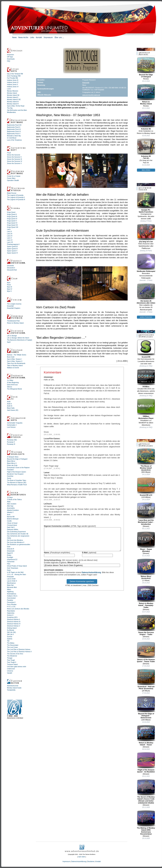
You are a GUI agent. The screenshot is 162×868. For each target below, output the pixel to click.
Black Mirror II (12, 463)
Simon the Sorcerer (14, 155)
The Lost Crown (12, 647)
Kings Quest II (12, 214)
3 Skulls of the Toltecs (14, 500)
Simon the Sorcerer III (14, 159)
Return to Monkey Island (15, 323)
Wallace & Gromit (13, 368)
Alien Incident (12, 504)
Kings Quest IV (12, 219)
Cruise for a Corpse (14, 176)
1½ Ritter (10, 380)
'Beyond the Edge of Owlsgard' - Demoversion (146, 707)
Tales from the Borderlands (16, 363)
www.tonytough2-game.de (91, 95)
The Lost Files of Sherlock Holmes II (19, 652)
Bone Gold (11, 357)
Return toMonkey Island (146, 94)
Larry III (10, 234)
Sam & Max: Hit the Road (16, 106)
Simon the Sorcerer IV (15, 161)
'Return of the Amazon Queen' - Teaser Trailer (146, 652)
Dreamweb (11, 551)
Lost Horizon (11, 427)
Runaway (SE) (12, 440)
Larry (9, 229)
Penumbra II (11, 602)
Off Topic (10, 57)
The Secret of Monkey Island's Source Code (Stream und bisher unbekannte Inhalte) (146, 791)
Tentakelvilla (11, 690)
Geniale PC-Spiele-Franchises (146, 202)
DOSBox (146, 378)
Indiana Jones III (13, 80)
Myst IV (10, 289)
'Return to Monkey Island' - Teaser (146, 735)
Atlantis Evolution (13, 510)
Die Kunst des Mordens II (16, 542)
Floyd (9, 153)
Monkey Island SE (13, 95)
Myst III (9, 287)
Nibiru (9, 590)
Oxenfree (10, 476)
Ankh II (9, 404)
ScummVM (146, 348)
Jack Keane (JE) (13, 410)
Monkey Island (12, 93)
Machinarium (11, 583)
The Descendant (13, 645)
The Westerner (12, 656)
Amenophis (11, 508)
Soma (9, 478)
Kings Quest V (12, 221)
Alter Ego (10, 506)
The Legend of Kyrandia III (16, 200)
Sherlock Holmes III (14, 622)
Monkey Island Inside (14, 688)
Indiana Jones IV (13, 82)
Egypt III (10, 553)
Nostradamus (12, 594)
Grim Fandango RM (14, 76)
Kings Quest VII (12, 225)
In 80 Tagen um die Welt (15, 572)
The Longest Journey (14, 304)
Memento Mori (12, 587)
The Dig (10, 108)
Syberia (10, 639)
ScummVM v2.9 (146, 487)
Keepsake (10, 577)
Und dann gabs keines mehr (17, 667)
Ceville (9, 521)
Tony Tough (11, 660)
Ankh (9, 402)
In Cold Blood (12, 138)
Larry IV (10, 236)
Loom (9, 89)
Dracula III (11, 549)
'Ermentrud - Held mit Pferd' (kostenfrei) (146, 679)
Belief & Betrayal (13, 519)
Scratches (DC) (12, 617)
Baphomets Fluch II (14, 127)
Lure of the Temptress (14, 140)
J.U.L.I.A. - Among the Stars (17, 575)
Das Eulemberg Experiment (16, 532)
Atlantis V (10, 512)
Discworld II (11, 268)
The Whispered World (14, 389)
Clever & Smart (12, 523)
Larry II (9, 232)
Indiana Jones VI (13, 87)
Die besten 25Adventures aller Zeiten (146, 293)
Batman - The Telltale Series (17, 355)
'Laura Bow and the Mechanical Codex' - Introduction (146, 514)
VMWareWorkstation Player (146, 409)
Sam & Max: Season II (15, 361)
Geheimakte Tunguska (15, 423)
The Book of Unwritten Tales (17, 480)
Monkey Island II (13, 97)
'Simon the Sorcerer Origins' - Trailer (146, 625)
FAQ (9, 61)
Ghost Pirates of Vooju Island (17, 566)
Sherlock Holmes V (14, 626)
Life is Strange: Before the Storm (18, 338)
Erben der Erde (12, 465)
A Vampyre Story (13, 457)
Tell (8, 641)
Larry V (9, 238)
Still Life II (10, 634)
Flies (9, 564)
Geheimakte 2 (12, 425)
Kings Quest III (12, 217)
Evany (9, 555)
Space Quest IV (12, 249)
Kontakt (98, 861)
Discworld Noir (12, 270)
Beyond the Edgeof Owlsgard (146, 67)
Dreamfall (10, 306)
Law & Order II (12, 581)
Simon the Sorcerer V (14, 163)
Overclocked (11, 598)
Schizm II (10, 615)
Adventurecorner (13, 686)
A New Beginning (13, 383)
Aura (9, 515)
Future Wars (11, 178)
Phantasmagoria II (13, 244)
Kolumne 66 (146, 120)
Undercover (11, 669)
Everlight (10, 557)
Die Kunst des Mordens (15, 540)
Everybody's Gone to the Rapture (18, 468)
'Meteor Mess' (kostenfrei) (146, 569)
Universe (10, 671)
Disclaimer (91, 861)
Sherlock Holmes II (13, 619)
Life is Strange (12, 336)
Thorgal (10, 658)
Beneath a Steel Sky (14, 136)
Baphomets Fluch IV (14, 131)
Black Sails (11, 408)
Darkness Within (13, 530)
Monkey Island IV (13, 104)
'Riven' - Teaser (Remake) (146, 542)
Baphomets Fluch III (14, 129)
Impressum (66, 861)
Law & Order (11, 579)
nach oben (82, 857)
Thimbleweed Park (13, 321)
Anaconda (86, 83)
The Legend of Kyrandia (15, 195)
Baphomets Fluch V (14, 134)
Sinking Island (12, 628)
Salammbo (11, 613)
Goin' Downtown (13, 568)
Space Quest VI (12, 253)
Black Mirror (11, 461)
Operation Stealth (13, 180)
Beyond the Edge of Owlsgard (17, 459)
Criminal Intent (12, 525)
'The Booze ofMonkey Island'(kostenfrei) (146, 460)
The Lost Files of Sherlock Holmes (19, 649)
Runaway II (11, 442)
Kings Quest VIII (13, 227)
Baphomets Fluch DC (14, 125)
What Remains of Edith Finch (17, 485)
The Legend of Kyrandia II (16, 197)
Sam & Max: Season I (14, 359)
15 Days (10, 497)
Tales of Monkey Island (15, 366)
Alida (9, 502)
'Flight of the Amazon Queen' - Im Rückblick (146, 762)
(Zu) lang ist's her (146, 233)
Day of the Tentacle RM (15, 74)
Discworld (10, 266)
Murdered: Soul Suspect (15, 474)
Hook (9, 570)
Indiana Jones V (13, 85)
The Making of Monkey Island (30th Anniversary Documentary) (146, 822)
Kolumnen (10, 55)
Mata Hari (10, 585)
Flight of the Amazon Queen (17, 472)
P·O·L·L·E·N (11, 607)
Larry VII (10, 242)
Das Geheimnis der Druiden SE (18, 534)
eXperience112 (12, 560)
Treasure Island (12, 664)
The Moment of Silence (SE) (17, 483)
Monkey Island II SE (14, 100)
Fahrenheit (11, 562)
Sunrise (10, 637)
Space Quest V (12, 251)
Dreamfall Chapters (14, 308)
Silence (10, 387)
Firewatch (10, 470)
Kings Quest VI (12, 223)
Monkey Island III (13, 102)
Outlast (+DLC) (12, 596)
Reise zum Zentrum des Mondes (18, 609)
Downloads (11, 59)
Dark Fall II (11, 527)
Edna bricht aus (12, 385)
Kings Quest (11, 212)
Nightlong (10, 592)
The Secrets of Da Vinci (15, 654)
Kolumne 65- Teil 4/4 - (146, 149)
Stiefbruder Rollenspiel (146, 263)
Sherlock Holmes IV (14, 624)
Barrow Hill (11, 517)
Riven (9, 285)
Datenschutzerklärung (91, 577)
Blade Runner (12, 193)
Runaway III (11, 444)
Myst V (9, 291)
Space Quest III (12, 247)
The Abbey (11, 643)
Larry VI (10, 240)
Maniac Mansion (13, 91)
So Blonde (11, 630)
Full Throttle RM (12, 78)
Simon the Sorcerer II (14, 157)
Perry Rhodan (12, 604)
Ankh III (10, 406)
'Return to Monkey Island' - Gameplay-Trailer (146, 597)
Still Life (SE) (11, 632)
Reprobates (11, 611)
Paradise (10, 600)
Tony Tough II (12, 662)
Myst (9, 283)
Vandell (10, 673)
